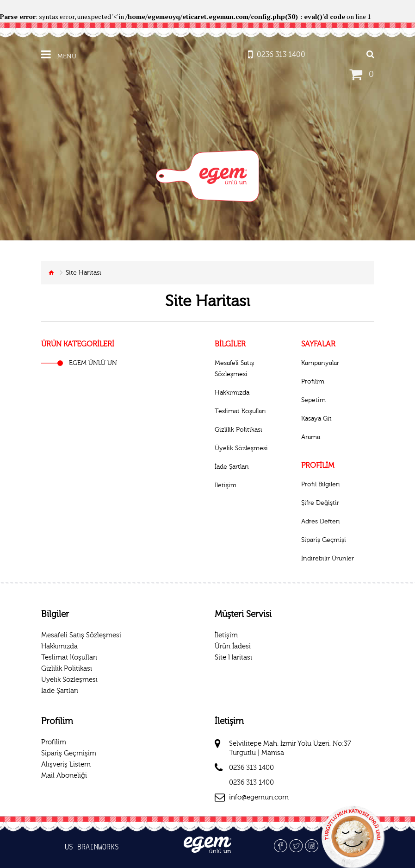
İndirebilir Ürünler (328, 559)
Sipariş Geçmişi (324, 540)
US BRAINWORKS (92, 848)
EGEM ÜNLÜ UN (93, 363)
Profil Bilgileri (321, 484)
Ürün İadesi (233, 647)
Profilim (313, 382)
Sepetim (313, 400)
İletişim (226, 485)
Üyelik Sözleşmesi (241, 448)
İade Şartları (232, 467)
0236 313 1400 (251, 768)
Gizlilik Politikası (238, 430)
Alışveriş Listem (66, 765)
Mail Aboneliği (64, 776)
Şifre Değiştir (320, 503)
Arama (311, 437)
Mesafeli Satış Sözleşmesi (234, 369)
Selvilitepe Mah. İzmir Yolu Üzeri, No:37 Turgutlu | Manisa (290, 748)
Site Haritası (233, 658)
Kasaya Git (316, 419)
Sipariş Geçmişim (69, 754)
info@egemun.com (259, 797)
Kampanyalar (320, 363)
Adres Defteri (321, 522)
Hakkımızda (232, 393)
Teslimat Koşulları (240, 411)
